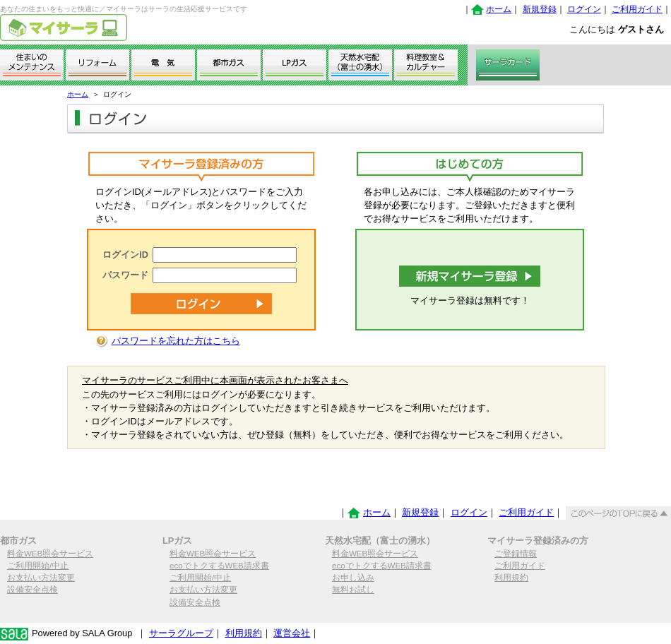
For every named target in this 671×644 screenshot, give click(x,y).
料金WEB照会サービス (50, 554)
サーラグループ (181, 633)
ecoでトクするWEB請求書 (219, 566)
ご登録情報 (516, 554)
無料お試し (353, 590)
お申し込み (353, 578)
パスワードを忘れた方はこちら (176, 341)
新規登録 (540, 9)
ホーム (499, 9)
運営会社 (292, 633)
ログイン (584, 9)
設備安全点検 (32, 590)
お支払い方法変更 (41, 578)
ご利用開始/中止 (38, 566)
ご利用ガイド (637, 9)
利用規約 (511, 578)
